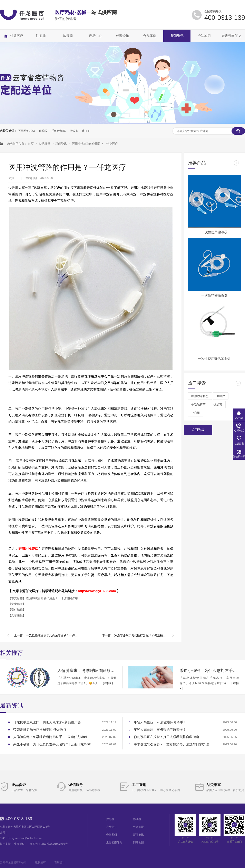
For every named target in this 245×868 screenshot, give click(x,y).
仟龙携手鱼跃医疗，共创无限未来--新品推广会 (47, 722)
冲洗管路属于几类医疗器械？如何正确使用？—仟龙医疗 (141, 635)
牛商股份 (19, 844)
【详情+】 (108, 683)
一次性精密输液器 (214, 295)
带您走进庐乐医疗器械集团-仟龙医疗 (40, 730)
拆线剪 (74, 131)
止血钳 (86, 131)
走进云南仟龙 (114, 842)
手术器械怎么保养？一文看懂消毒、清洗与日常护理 (171, 744)
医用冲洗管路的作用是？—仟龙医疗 (95, 144)
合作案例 (111, 835)
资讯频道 (45, 144)
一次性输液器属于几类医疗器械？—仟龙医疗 (53, 635)
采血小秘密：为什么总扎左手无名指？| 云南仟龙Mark (209, 670)
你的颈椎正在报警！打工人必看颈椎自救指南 (166, 737)
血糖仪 (43, 131)
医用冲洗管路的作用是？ (42, 598)
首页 (31, 144)
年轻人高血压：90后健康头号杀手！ (160, 722)
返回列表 (198, 430)
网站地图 (138, 842)
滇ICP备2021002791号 (54, 844)
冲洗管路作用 (69, 598)
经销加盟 (138, 827)
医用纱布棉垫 (27, 131)
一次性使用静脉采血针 (214, 359)
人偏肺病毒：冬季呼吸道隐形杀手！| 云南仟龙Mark (87, 670)
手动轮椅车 (59, 131)
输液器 (137, 819)
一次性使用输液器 (214, 232)
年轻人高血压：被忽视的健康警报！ (160, 730)
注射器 (110, 819)
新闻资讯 (61, 144)
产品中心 (111, 827)
